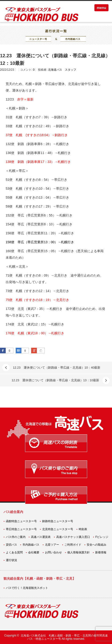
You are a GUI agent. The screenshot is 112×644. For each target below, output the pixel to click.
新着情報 (101, 552)
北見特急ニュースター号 (58, 529)
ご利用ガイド (73, 545)
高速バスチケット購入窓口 (73, 537)
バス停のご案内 (16, 537)
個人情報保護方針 (78, 552)
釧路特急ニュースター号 (58, 521)
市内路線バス (31, 545)
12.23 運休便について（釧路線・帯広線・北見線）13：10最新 (55, 380)
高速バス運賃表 (41, 537)
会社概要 (34, 552)
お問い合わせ (53, 552)
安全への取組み (97, 545)
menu (101, 8)
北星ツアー (52, 545)
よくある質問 (14, 552)
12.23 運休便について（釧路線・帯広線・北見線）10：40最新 (57, 368)
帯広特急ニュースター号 (21, 529)
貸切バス (11, 545)
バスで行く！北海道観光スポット (27, 588)
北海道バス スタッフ (62, 70)
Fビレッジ (102, 537)
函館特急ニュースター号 (21, 521)
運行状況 (11, 560)
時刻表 (83, 529)
